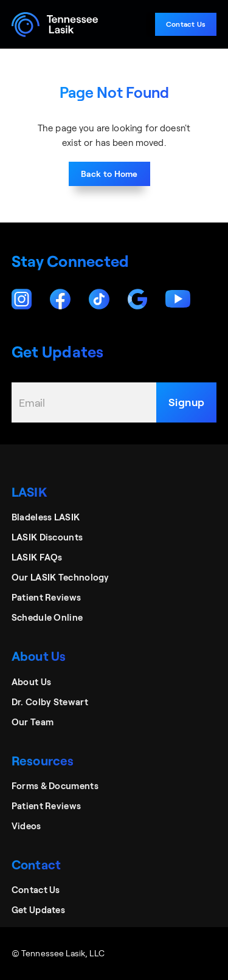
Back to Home (109, 174)
